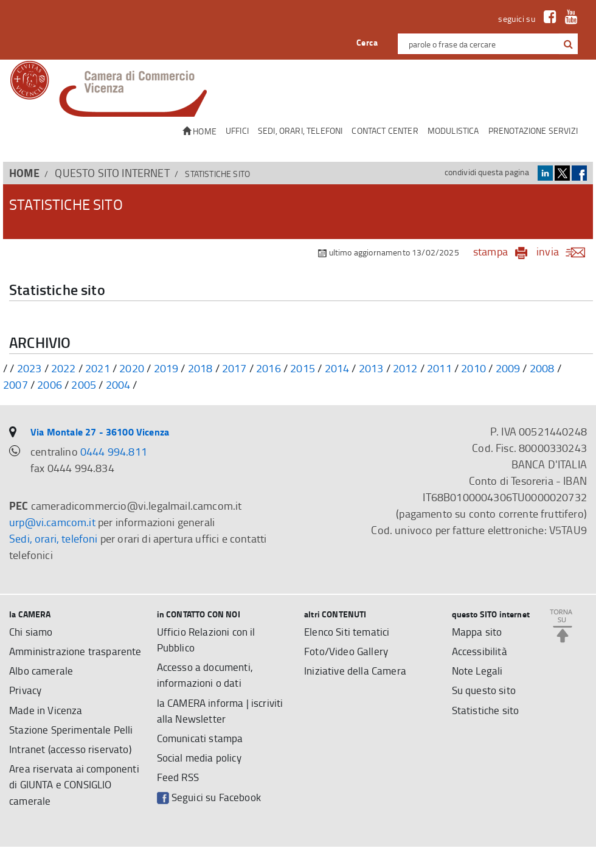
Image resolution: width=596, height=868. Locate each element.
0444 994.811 (114, 451)
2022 (64, 368)
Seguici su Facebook (211, 801)
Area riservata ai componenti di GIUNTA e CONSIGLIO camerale (77, 805)
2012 (405, 368)
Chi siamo (32, 631)
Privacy (26, 708)
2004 (118, 384)
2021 (98, 368)
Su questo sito (485, 692)
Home (199, 131)
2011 (439, 368)
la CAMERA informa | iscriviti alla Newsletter (223, 713)
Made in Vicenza (47, 728)
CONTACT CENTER (385, 130)
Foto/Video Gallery (348, 651)
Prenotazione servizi (533, 130)
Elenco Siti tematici (349, 631)
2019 (166, 368)
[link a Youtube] (568, 19)
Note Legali (478, 672)
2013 (371, 368)
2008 (542, 368)
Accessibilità (480, 651)
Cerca (367, 42)
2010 (473, 368)
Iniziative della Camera (357, 672)
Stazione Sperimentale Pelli (73, 748)
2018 (200, 368)
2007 (16, 384)
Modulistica (453, 130)
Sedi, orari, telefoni (300, 130)
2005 (84, 384)
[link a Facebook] (547, 19)
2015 (303, 368)
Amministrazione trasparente (49, 660)
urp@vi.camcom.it (52, 522)
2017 (234, 368)
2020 (132, 368)
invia (565, 251)
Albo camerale (42, 688)
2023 (29, 368)
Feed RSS (179, 781)
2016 (269, 368)
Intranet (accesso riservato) (73, 768)
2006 (50, 384)
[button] (568, 44)
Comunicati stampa (202, 741)
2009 (508, 368)
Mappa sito (478, 631)
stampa (490, 251)
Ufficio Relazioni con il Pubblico (209, 640)
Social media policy (202, 761)
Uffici (237, 130)
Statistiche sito (487, 712)
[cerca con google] (567, 44)
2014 (337, 368)
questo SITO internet (112, 173)
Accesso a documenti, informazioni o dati (208, 676)
